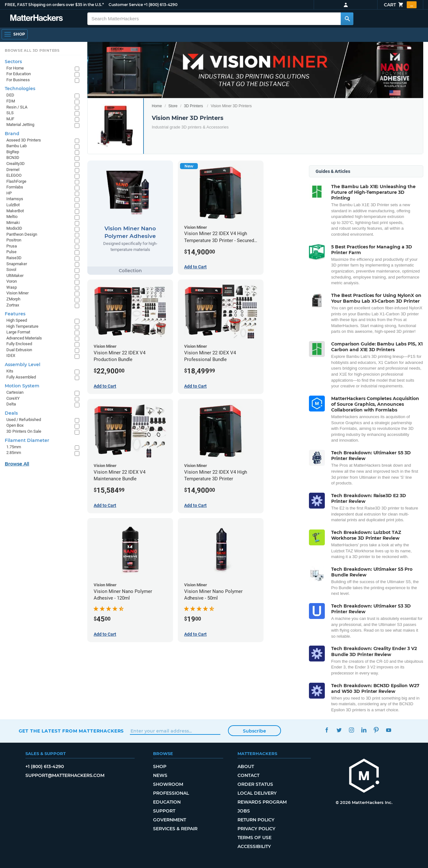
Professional (171, 793)
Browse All (17, 464)
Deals (11, 413)
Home (157, 106)
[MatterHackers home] (364, 776)
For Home (15, 68)
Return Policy (256, 820)
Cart (400, 5)
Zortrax (13, 305)
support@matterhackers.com (65, 775)
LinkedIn (364, 730)
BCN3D (13, 158)
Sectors (13, 62)
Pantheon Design (22, 234)
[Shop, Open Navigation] (15, 34)
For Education (19, 74)
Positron (14, 240)
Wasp (12, 287)
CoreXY (13, 398)
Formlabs (15, 187)
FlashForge (16, 181)
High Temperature (22, 326)
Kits (10, 371)
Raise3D (14, 258)
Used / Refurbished (24, 420)
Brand (12, 134)
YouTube (389, 730)
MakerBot (15, 211)
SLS (10, 113)
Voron (12, 281)
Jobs (244, 811)
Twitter (339, 730)
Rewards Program (262, 802)
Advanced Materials (24, 338)
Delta (11, 404)
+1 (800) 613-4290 (161, 5)
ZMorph (13, 299)
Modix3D (14, 228)
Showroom (168, 784)
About (246, 766)
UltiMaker (15, 276)
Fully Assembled (21, 377)
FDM (11, 101)
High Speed (17, 320)
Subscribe (254, 731)
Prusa (12, 246)
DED (10, 95)
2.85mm (14, 453)
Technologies (20, 89)
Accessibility (254, 846)
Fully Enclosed (19, 344)
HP (9, 193)
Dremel (13, 170)
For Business (18, 80)
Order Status (255, 784)
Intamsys (15, 199)
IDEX (11, 355)
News (160, 775)
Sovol (11, 270)
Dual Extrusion (19, 350)
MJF (10, 119)
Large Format (18, 332)
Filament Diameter (27, 440)
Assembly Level (23, 365)
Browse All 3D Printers (32, 50)
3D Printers (193, 106)
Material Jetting (20, 125)
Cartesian (15, 392)
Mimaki (13, 223)
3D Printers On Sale (24, 431)
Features (15, 314)
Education (167, 802)
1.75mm (14, 447)
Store (173, 106)
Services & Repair (175, 829)
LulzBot (13, 205)
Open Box (15, 425)
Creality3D (16, 164)
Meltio (12, 217)
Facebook (327, 730)
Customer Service (126, 5)
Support (164, 811)
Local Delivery (257, 793)
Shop (160, 766)
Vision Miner (17, 293)
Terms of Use (254, 838)
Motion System (22, 386)
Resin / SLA (17, 107)
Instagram (352, 730)
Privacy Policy (256, 829)
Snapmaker (17, 264)
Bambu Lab (17, 146)
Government (170, 820)
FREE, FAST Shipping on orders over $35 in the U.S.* (54, 5)
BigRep (13, 152)
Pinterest (376, 730)
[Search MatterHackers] (347, 19)
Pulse (11, 252)
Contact (248, 775)
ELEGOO (14, 175)
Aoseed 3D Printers (24, 140)
